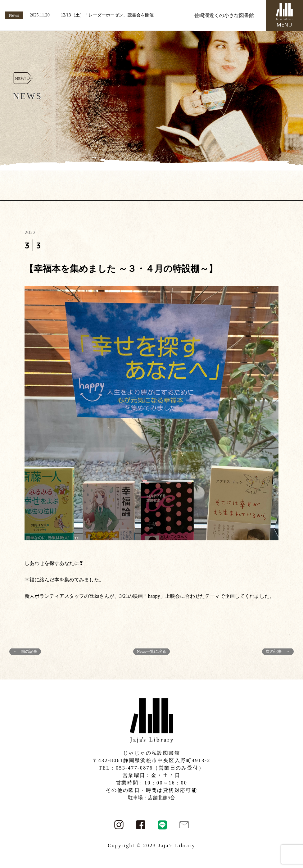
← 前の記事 (25, 652)
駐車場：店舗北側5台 (151, 798)
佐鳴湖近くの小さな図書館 (224, 15)
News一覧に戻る (151, 652)
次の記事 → (278, 652)
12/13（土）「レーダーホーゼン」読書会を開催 (107, 15)
